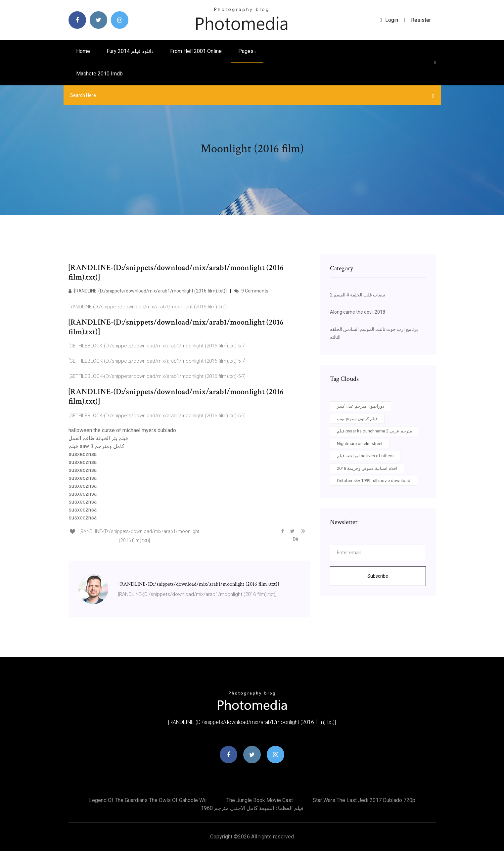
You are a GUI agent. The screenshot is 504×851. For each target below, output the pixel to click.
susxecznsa (83, 454)
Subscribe (378, 576)
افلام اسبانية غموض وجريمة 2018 (367, 468)
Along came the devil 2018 (358, 312)
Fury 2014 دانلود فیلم (130, 51)
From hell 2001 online (196, 51)
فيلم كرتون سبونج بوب (357, 419)
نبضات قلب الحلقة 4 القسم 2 (358, 295)
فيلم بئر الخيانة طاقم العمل (98, 438)
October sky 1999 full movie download (374, 481)
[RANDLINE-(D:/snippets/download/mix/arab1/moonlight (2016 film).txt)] (148, 291)
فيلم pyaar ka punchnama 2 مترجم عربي (374, 431)
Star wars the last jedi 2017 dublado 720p (364, 800)
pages (247, 51)
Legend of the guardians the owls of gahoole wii (148, 800)
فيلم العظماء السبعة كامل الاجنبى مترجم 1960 (252, 808)
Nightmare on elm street (360, 444)
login (389, 20)
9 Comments (251, 291)
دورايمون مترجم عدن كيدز (361, 406)
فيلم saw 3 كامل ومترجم (96, 446)
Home (83, 51)
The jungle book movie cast (260, 800)
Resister (421, 20)
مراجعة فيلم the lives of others (365, 456)
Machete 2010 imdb (99, 74)
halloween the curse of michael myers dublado (122, 430)
